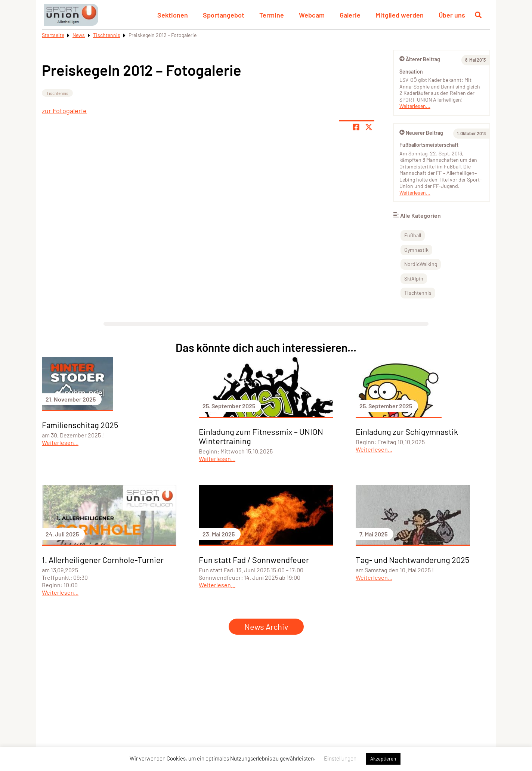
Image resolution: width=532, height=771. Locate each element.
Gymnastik (416, 250)
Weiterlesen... (415, 106)
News (79, 35)
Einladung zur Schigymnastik (407, 431)
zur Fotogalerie (64, 111)
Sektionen (173, 15)
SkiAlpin (414, 278)
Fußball (413, 235)
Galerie (350, 15)
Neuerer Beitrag (421, 133)
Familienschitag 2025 (80, 425)
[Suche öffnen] (478, 15)
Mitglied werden (400, 15)
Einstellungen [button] (340, 758)
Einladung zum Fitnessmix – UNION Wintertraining (261, 436)
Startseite (53, 35)
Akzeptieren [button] (383, 759)
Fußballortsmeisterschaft (429, 145)
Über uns (452, 15)
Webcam (312, 15)
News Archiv (266, 626)
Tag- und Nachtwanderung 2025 (412, 560)
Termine (272, 15)
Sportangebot (224, 15)
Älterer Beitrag (420, 59)
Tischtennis (107, 35)
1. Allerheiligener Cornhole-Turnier (103, 560)
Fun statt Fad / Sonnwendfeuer (254, 560)
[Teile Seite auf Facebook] (356, 127)
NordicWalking (421, 264)
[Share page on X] (369, 127)
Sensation (411, 72)
